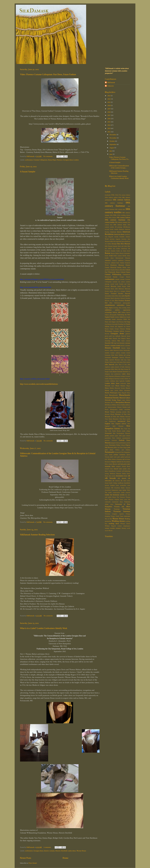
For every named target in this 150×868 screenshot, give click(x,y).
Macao (117, 386)
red (123, 459)
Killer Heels (114, 369)
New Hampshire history (117, 427)
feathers (117, 317)
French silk (114, 327)
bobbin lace (112, 249)
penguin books (115, 443)
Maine (107, 388)
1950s (106, 218)
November (113, 138)
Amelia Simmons (119, 229)
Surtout (128, 488)
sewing (107, 474)
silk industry (116, 481)
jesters (128, 362)
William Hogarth (110, 526)
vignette (121, 514)
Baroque (114, 244)
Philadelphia (112, 445)
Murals (112, 414)
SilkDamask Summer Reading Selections (37, 535)
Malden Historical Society (117, 388)
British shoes (126, 256)
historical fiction (118, 350)
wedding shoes (114, 523)
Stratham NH (109, 488)
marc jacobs (114, 390)
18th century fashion (122, 200)
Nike (114, 433)
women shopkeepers (124, 526)
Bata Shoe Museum (124, 244)
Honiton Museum (125, 357)
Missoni (119, 407)
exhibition (108, 310)
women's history (121, 528)
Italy (118, 362)
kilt (119, 369)
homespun (115, 357)
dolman (128, 291)
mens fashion (126, 400)
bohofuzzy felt (126, 249)
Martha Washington (111, 393)
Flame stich (108, 322)
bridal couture (118, 256)
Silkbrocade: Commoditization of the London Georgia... (119, 167)
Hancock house (126, 336)
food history (108, 324)
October (112, 141)
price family (109, 455)
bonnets (113, 251)
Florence (60, 160)
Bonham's (108, 251)
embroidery (121, 305)
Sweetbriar (108, 490)
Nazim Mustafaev (114, 419)
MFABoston (108, 405)
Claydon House (115, 270)
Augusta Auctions (121, 239)
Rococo (115, 464)
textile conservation (114, 493)
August (112, 148)
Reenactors (108, 462)
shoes (126, 476)
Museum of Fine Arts (123, 414)
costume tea (116, 282)
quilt (118, 457)
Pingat (125, 448)
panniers (112, 436)
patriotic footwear (111, 440)
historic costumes (125, 346)
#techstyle (108, 195)
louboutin (123, 383)
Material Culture (125, 398)
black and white (122, 246)
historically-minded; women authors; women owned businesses (117, 353)
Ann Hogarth (109, 237)
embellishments (110, 305)
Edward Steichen (125, 298)
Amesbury (127, 234)
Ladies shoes (72, 851)
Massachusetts (113, 395)
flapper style (115, 322)
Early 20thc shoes (117, 296)
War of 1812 (108, 519)
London (76, 160)
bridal (111, 256)
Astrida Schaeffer (119, 237)
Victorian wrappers (111, 514)
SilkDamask (34, 11)
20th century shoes (120, 225)
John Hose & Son (121, 365)
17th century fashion (124, 195)
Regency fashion (116, 462)
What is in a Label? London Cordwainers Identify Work (44, 628)
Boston (108, 253)
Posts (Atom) (33, 863)
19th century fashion (123, 217)
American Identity (116, 232)
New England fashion (119, 424)
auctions (112, 239)
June (111, 154)
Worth (111, 531)
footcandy (115, 324)
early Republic (126, 296)
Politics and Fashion (123, 450)
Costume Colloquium (40, 160)
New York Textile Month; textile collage (117, 431)
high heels (117, 343)
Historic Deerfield (61, 851)
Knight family (109, 372)
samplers (118, 466)
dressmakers (108, 296)
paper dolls (118, 436)
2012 (109, 132)
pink (129, 448)
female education (117, 319)
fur (125, 327)
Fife (129, 319)
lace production (116, 374)
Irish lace (124, 360)
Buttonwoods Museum (123, 258)
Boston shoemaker (125, 253)
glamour (128, 334)
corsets (117, 279)
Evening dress (117, 308)
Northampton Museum (123, 433)
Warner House (81, 851)
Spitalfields (127, 483)
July (111, 151)
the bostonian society (117, 495)
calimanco (108, 260)
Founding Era (122, 324)
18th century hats (120, 209)
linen (117, 381)
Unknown (110, 86)
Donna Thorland (111, 294)
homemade (108, 357)
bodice (118, 249)
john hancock (110, 364)
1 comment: (47, 847)
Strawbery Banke (120, 488)
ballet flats (113, 241)
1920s (115, 215)
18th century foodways (114, 203)
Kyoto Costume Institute (121, 372)
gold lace (112, 336)
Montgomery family (116, 410)
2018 (109, 112)
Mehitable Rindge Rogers (113, 400)
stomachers (123, 485)
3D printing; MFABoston (123, 227)
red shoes (127, 459)
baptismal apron (121, 241)
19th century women (121, 222)
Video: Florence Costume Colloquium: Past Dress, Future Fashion (48, 74)
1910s (111, 215)
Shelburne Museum (115, 474)
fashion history (126, 312)
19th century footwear (115, 220)
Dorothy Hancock (124, 294)
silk (129, 476)
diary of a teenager (120, 291)
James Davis (123, 362)
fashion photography (111, 315)
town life (127, 500)
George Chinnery (120, 329)
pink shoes (109, 450)
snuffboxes (121, 483)
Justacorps (108, 369)
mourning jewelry (121, 412)
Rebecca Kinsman (117, 459)
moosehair (127, 410)
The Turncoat (121, 497)
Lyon (113, 386)
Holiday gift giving (124, 355)
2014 (109, 125)
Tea (106, 493)
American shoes (119, 234)
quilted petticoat (125, 457)
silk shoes (123, 481)
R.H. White (108, 459)
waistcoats (127, 516)
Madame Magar (125, 386)
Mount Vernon (110, 412)
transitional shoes (117, 502)
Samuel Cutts (109, 469)
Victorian (117, 509)
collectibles (122, 270)
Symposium (115, 490)
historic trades (109, 350)
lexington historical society (116, 379)
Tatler (128, 490)
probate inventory (119, 455)
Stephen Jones (115, 485)
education (117, 298)
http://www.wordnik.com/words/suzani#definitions (39, 384)
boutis (107, 256)
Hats (119, 341)
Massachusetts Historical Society (117, 396)
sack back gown (122, 464)
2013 (109, 128)
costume (122, 279)
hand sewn (108, 338)
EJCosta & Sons (110, 301)
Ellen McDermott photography (120, 303)
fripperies (120, 327)
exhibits (117, 310)
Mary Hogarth (122, 393)
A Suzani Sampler (28, 172)
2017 (109, 115)
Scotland (119, 471)
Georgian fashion (119, 331)
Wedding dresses (118, 521)
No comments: (48, 156)
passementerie (126, 438)
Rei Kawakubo (126, 462)
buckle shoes (109, 258)
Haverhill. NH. (109, 343)
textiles (107, 495)
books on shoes (121, 251)
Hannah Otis (116, 338)
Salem (113, 466)
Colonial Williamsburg (113, 274)
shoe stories (112, 476)
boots (129, 251)
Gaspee (112, 329)
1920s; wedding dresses (124, 215)
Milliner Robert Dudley (119, 405)
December (113, 135)
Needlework (112, 421)
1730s (113, 195)
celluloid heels (115, 263)
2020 (109, 105)
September (113, 144)
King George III (125, 369)
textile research (126, 493)
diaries (111, 291)
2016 (109, 119)
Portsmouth (109, 452)
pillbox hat (117, 448)
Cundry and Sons (125, 284)
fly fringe (127, 322)
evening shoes (126, 308)
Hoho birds (114, 355)
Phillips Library (121, 445)
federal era (123, 317)
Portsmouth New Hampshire (122, 452)
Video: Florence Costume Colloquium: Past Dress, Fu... (119, 158)
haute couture (126, 341)
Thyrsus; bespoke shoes (116, 500)
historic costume (49, 851)
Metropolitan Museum (123, 402)
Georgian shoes (68, 160)
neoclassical (121, 421)
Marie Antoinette (125, 390)
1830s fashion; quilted (111, 197)
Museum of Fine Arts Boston (115, 417)
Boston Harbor (115, 253)
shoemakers (120, 476)
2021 (109, 102)
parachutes (108, 438)
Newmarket (108, 433)
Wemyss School (125, 524)
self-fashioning (126, 471)
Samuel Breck (126, 466)
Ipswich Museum (115, 360)
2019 (109, 109)
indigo (107, 360)
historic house (126, 348)
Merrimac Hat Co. (110, 402)
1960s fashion (112, 218)
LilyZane (113, 381)
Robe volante (109, 464)
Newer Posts (25, 858)
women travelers (110, 528)
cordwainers (29, 160)
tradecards (108, 502)
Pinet (122, 448)
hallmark (118, 336)
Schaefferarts (112, 471)
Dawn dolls (114, 289)
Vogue (122, 516)
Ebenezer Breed (109, 298)
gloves (107, 336)
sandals (125, 469)
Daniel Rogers (122, 286)
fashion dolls (117, 312)
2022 (109, 99)
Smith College (113, 483)
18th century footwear (117, 204)
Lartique (123, 376)
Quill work (113, 457)
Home (65, 858)
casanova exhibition (118, 260)
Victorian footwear (122, 511)
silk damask (122, 478)
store (129, 485)
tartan (124, 490)
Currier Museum (111, 286)
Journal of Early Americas (122, 367)
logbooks (122, 381)
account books (109, 229)
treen (112, 504)
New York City (125, 429)
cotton (123, 282)
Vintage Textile (115, 516)
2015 (109, 122)
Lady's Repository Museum (112, 376)
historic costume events (112, 345)
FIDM (125, 319)
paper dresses (126, 436)
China (124, 267)
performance (123, 443)
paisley (107, 436)
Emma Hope (52, 160)
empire (111, 308)
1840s (120, 197)
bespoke (115, 246)
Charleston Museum (117, 265)
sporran (107, 485)
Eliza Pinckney (119, 301)
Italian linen (113, 362)
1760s (116, 195)
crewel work (114, 284)
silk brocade (110, 478)
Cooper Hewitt (125, 277)
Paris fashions (117, 438)
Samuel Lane (118, 469)
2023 (109, 96)
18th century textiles (117, 211)
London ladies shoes (112, 383)
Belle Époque (109, 246)
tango (120, 490)
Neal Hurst (123, 419)
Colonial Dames (125, 272)
